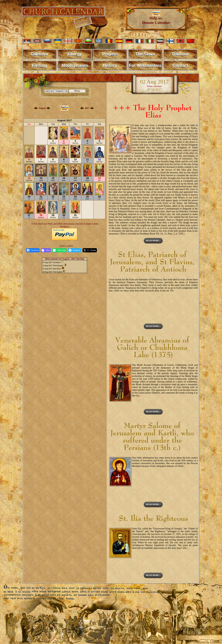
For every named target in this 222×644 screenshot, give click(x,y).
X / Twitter (90, 250)
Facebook (33, 250)
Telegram (75, 250)
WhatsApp (59, 250)
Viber (46, 250)
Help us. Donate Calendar (156, 18)
